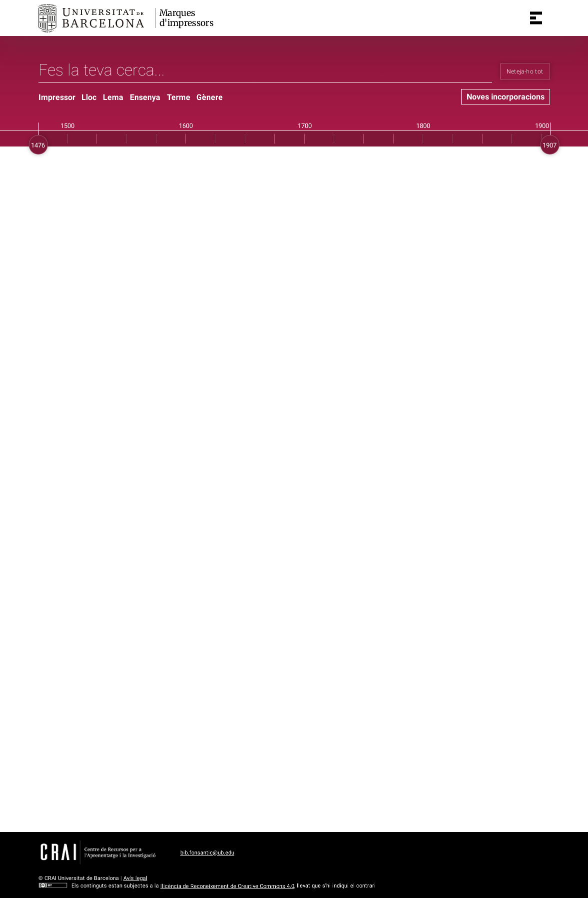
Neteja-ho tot (525, 71)
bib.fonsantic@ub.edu (207, 853)
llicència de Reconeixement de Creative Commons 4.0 (227, 886)
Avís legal (135, 878)
